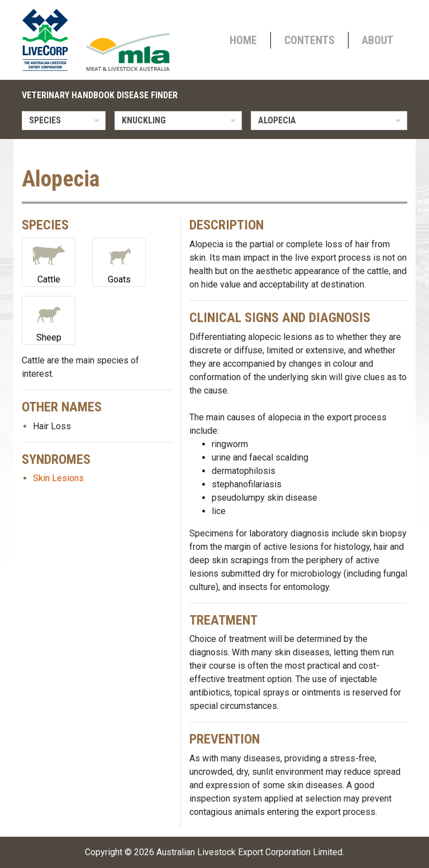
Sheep (49, 320)
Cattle (49, 262)
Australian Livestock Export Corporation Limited (249, 852)
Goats (119, 262)
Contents (309, 40)
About (378, 40)
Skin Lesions (58, 478)
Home (243, 40)
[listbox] (64, 121)
